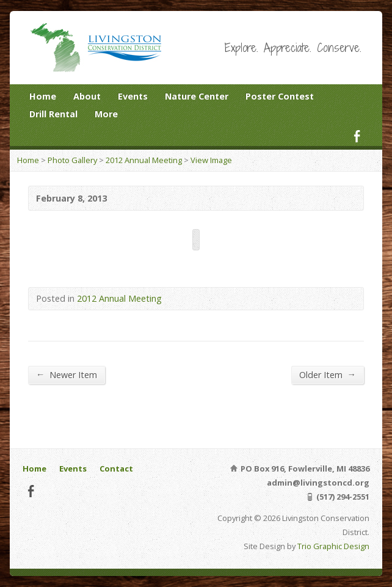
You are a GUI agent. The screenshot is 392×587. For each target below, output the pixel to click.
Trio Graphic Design (333, 546)
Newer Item (67, 374)
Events (133, 96)
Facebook (357, 136)
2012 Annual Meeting (144, 160)
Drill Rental (53, 114)
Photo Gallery (72, 160)
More (106, 114)
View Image (211, 160)
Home (43, 96)
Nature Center (197, 96)
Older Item (328, 374)
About (87, 96)
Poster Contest (280, 96)
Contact (116, 469)
